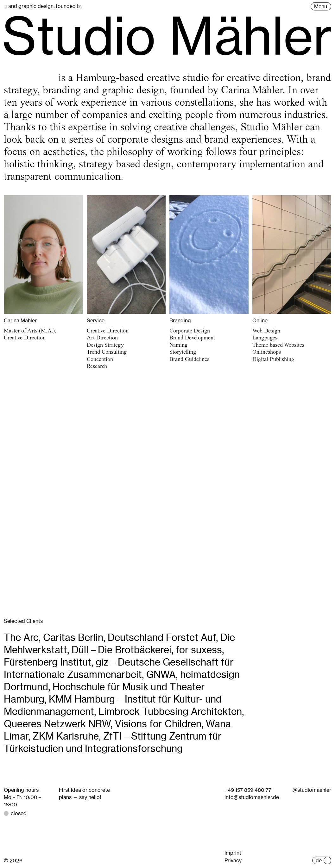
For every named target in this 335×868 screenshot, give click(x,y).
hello (94, 797)
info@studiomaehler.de (252, 797)
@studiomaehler (312, 790)
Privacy (233, 860)
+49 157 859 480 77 (248, 790)
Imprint (233, 853)
